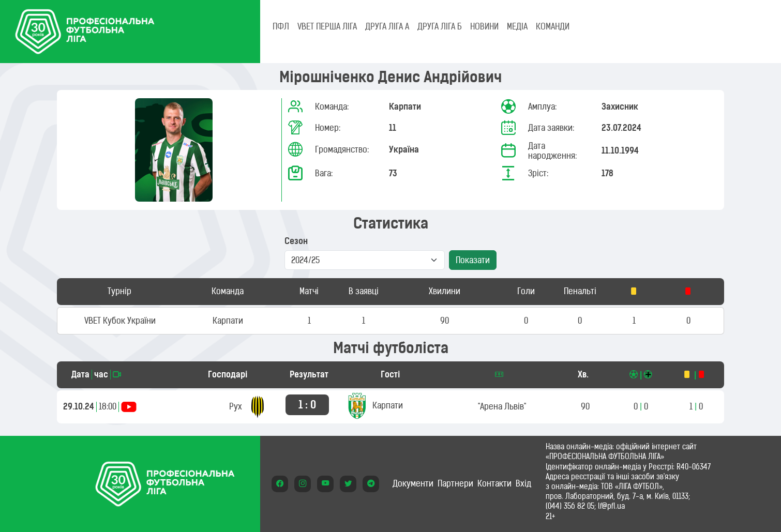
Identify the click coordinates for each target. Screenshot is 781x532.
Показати (473, 260)
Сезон (296, 241)
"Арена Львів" (502, 406)
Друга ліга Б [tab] (440, 26)
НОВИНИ (484, 26)
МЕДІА (517, 26)
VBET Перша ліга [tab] (327, 26)
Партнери (455, 483)
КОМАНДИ (553, 26)
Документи (413, 483)
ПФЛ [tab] (281, 26)
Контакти (494, 483)
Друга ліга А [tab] (387, 26)
